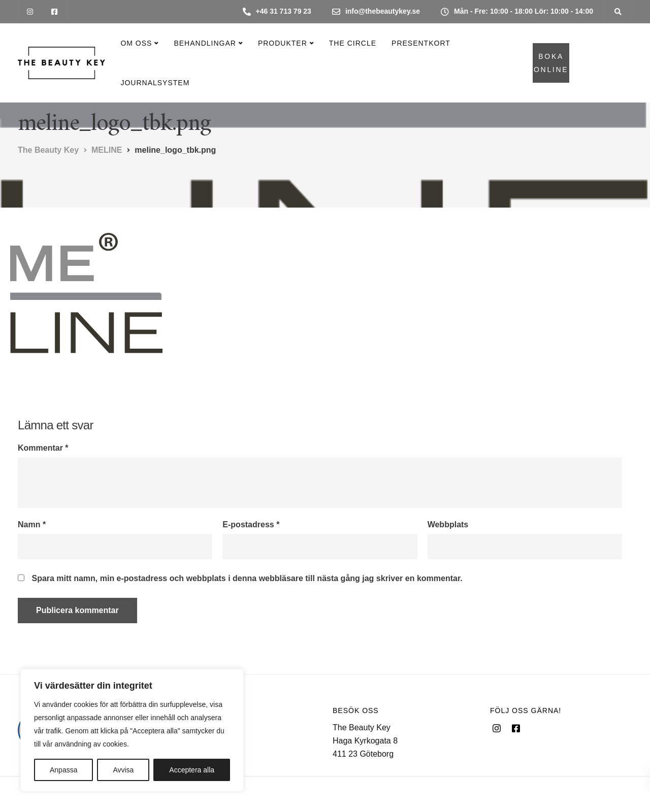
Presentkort (421, 43)
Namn (32, 525)
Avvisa (123, 770)
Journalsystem (155, 83)
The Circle (353, 43)
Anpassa (63, 770)
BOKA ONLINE (551, 63)
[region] (132, 730)
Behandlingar (205, 43)
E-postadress (251, 525)
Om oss (136, 43)
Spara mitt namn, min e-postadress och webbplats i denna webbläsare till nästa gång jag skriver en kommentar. (247, 579)
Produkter (283, 43)
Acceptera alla (192, 770)
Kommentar (43, 448)
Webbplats (448, 525)
